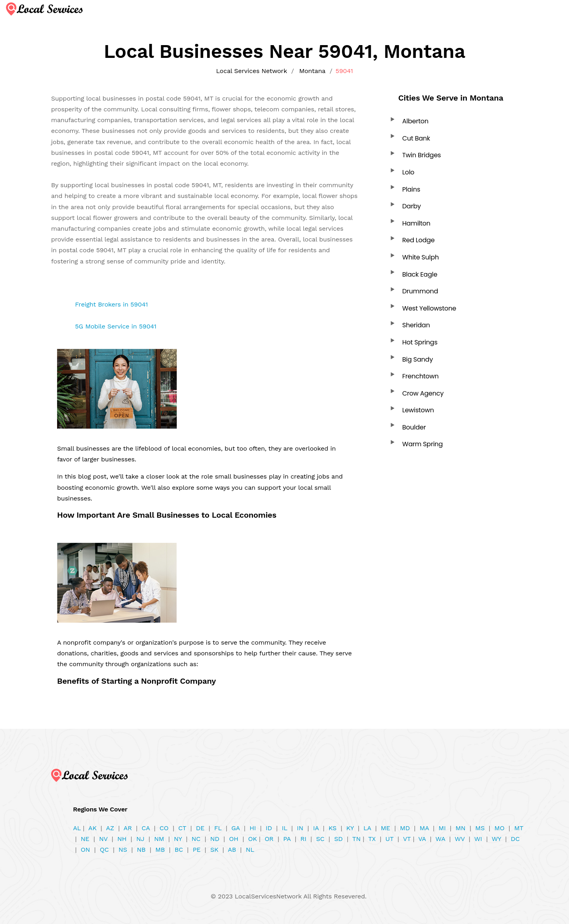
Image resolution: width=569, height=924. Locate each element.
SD (338, 839)
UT (389, 839)
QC (104, 850)
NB (141, 850)
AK (92, 828)
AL (77, 828)
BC (179, 850)
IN (300, 828)
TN (357, 839)
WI (478, 839)
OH (234, 839)
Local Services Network (251, 71)
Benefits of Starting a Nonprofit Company (136, 681)
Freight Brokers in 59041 (112, 304)
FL (218, 828)
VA (422, 839)
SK (214, 850)
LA (367, 828)
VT (407, 839)
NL (250, 850)
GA (236, 828)
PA (287, 839)
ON (85, 850)
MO (499, 828)
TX (372, 839)
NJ (140, 839)
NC (196, 839)
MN (461, 828)
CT (182, 828)
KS (332, 828)
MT (519, 828)
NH (122, 839)
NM (159, 839)
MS (480, 828)
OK (253, 839)
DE (200, 828)
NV (103, 839)
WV (460, 839)
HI (253, 828)
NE (85, 839)
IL (284, 828)
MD (405, 828)
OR (269, 839)
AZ (110, 828)
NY (178, 839)
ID (269, 828)
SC (320, 839)
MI (442, 828)
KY (350, 828)
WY (496, 839)
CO (164, 828)
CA (146, 828)
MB (160, 850)
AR (128, 828)
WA (440, 839)
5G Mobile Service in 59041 (116, 326)
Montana (312, 71)
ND (215, 839)
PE (197, 850)
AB (232, 850)
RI (303, 839)
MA (424, 828)
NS (123, 850)
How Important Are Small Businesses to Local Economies (167, 515)
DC (515, 839)
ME (385, 828)
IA (316, 828)
